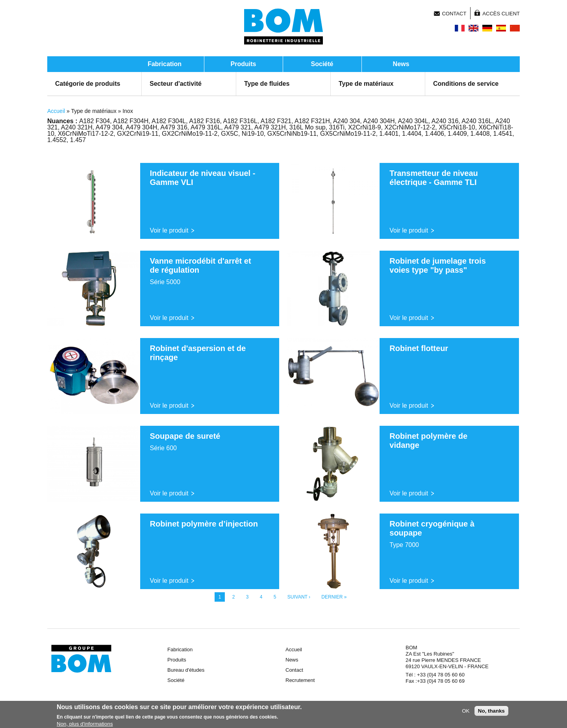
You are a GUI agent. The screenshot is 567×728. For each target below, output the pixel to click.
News (401, 64)
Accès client (501, 14)
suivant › (299, 597)
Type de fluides (267, 84)
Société (322, 64)
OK (466, 712)
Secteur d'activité (176, 84)
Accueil (56, 111)
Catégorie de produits (88, 84)
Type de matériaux (366, 84)
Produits (244, 64)
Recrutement (300, 680)
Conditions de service (466, 84)
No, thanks (491, 712)
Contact (454, 14)
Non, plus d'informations (85, 725)
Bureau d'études (186, 670)
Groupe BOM (81, 659)
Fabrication (165, 64)
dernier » (334, 597)
